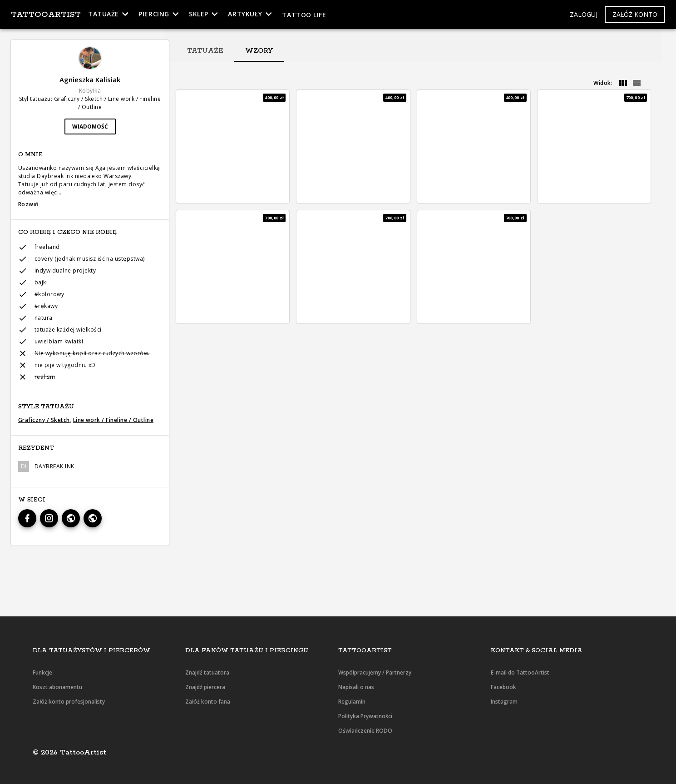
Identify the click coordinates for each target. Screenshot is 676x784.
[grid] (623, 83)
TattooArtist (46, 15)
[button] (584, 15)
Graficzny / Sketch (44, 420)
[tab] (205, 51)
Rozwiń (29, 204)
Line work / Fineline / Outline (113, 420)
